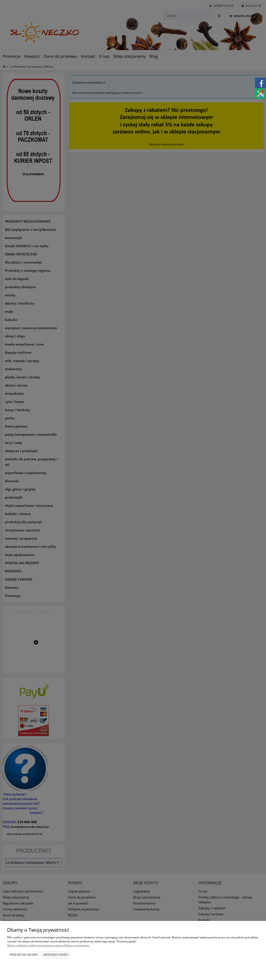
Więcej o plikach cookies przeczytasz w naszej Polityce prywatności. (48, 945)
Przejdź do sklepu (24, 955)
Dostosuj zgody (56, 955)
